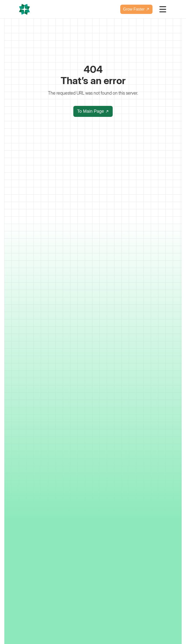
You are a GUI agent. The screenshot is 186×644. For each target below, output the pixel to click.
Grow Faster (136, 9)
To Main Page (93, 111)
